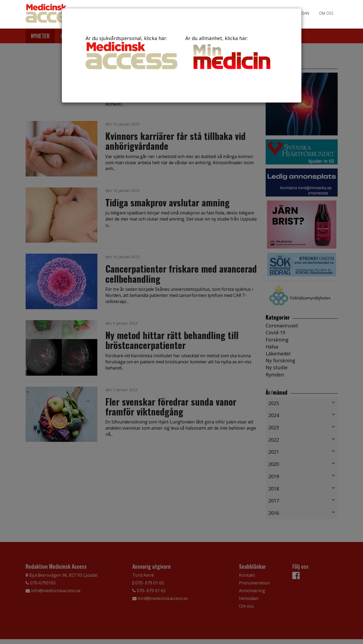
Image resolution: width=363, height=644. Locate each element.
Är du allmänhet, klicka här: (231, 53)
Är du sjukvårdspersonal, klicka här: (131, 52)
